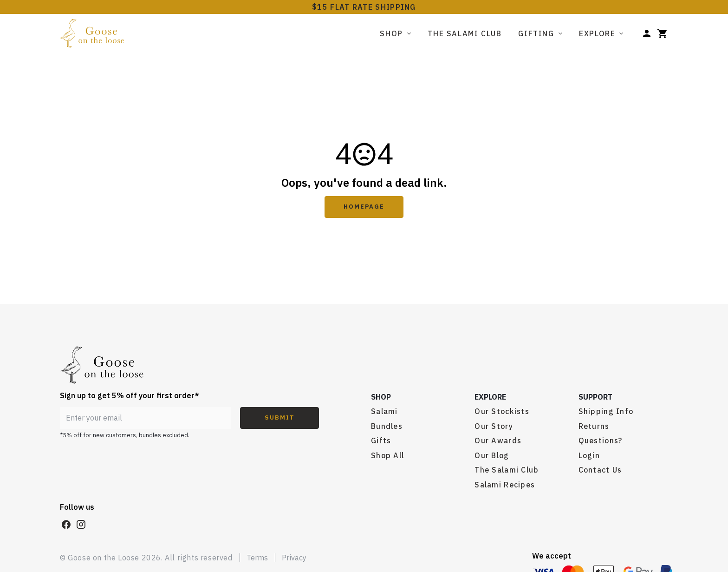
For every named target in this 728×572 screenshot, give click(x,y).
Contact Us (600, 470)
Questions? (601, 441)
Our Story (494, 426)
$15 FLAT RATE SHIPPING (364, 7)
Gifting (536, 33)
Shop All (387, 455)
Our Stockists (502, 411)
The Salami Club (465, 33)
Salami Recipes (505, 485)
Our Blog (492, 455)
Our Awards (498, 441)
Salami (384, 411)
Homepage (364, 207)
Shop (391, 33)
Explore (597, 33)
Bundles (387, 426)
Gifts (381, 441)
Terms (257, 558)
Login (589, 455)
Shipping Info (606, 411)
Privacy (294, 558)
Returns (594, 426)
